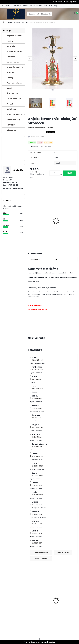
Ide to (5, 219)
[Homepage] (2, 6)
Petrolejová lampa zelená (65, 599)
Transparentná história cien (41, 147)
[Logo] (16, 14)
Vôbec (5, 232)
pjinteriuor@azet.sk (14, 188)
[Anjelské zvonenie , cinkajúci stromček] (53, 58)
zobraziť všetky (63, 552)
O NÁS (7, 6)
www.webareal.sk (48, 642)
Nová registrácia (72, 2)
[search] (50, 15)
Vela (5, 213)
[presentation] (30, 58)
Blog (55, 6)
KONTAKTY (48, 6)
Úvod (5, 22)
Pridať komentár (41, 559)
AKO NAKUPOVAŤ (36, 6)
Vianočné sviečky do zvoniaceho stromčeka (64, 213)
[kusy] (55, 173)
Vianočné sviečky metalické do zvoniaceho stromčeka (40, 227)
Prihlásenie (58, 2)
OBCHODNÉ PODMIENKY (20, 6)
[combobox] (65, 163)
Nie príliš (6, 225)
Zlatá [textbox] (58, 163)
